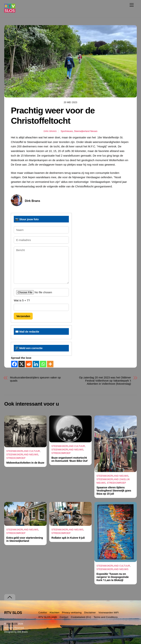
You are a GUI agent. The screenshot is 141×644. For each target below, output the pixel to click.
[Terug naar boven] (10, 597)
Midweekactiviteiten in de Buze (25, 463)
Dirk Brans (50, 131)
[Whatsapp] (43, 364)
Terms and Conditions (106, 617)
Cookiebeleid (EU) (81, 617)
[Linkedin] (36, 364)
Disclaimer (90, 613)
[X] (22, 364)
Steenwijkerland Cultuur (23, 451)
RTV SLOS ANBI (48, 617)
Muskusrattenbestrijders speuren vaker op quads (35, 379)
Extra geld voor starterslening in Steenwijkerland (25, 539)
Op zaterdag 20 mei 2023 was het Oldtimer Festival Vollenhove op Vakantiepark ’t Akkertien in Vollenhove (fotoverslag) (105, 381)
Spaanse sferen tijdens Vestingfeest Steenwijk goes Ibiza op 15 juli (114, 490)
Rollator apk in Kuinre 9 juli (68, 538)
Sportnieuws (67, 131)
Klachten (54, 613)
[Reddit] (29, 364)
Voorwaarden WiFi (109, 613)
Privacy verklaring (72, 613)
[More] (50, 364)
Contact (64, 617)
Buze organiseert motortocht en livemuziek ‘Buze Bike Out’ (70, 459)
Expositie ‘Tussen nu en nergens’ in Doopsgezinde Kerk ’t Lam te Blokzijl (112, 577)
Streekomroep (16, 458)
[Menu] (132, 5)
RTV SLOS (12, 624)
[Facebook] (14, 364)
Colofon (43, 613)
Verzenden (23, 316)
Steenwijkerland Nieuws (86, 131)
